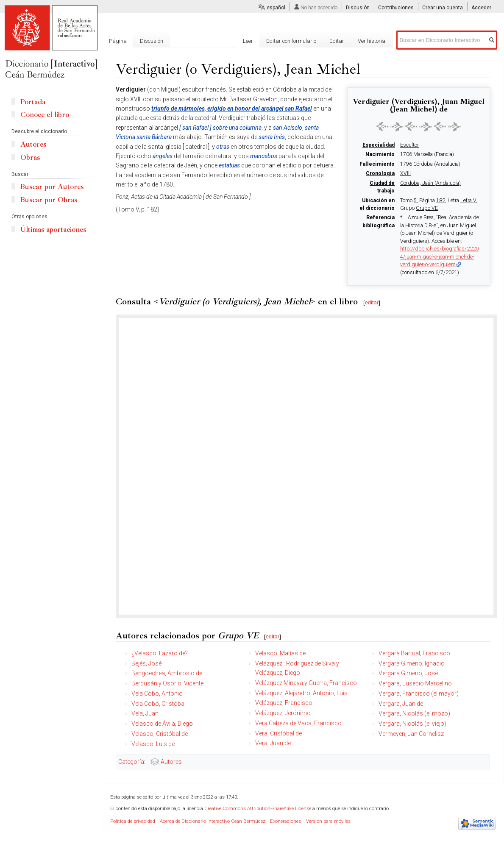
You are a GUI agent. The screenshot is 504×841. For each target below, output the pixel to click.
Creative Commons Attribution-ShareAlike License (258, 809)
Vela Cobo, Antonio (157, 693)
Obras (30, 157)
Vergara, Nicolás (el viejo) (412, 724)
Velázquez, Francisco (284, 703)
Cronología (380, 173)
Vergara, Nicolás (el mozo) (414, 713)
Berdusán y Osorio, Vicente (167, 683)
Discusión (358, 8)
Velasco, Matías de (280, 653)
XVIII (405, 173)
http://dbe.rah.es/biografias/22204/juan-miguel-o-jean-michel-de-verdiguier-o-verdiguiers (439, 257)
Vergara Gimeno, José (408, 673)
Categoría (131, 762)
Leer (248, 41)
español (276, 8)
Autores (171, 762)
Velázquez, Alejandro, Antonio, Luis (301, 693)
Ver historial (372, 41)
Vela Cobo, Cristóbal (159, 704)
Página (118, 41)
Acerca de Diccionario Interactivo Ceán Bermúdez (213, 821)
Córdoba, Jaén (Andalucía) (430, 183)
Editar (337, 41)
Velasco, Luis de (153, 744)
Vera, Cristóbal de (278, 733)
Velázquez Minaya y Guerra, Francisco (306, 683)
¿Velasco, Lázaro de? (160, 653)
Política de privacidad (133, 821)
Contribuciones (396, 8)
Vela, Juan (145, 713)
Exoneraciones (285, 821)
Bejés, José (146, 663)
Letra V (468, 201)
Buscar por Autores (52, 187)
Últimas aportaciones (53, 230)
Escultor (409, 145)
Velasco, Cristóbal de (160, 734)
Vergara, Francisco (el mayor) (419, 693)
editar (372, 302)
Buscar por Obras (49, 200)
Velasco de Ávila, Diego (162, 724)
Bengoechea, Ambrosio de (167, 673)
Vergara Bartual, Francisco (414, 653)
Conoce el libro (45, 115)
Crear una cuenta (443, 8)
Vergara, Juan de (401, 704)
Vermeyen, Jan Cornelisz (411, 734)
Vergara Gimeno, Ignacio (412, 663)
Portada (33, 102)
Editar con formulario (291, 41)
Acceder (481, 8)
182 (441, 201)
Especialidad (379, 145)
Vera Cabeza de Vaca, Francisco (298, 723)
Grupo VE (427, 208)
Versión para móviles (328, 821)
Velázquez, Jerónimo (283, 713)
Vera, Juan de (273, 743)
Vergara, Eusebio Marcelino (415, 683)
